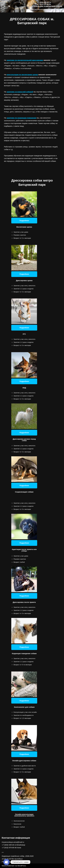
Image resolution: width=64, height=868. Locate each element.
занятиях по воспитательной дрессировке (25, 60)
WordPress (22, 866)
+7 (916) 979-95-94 (9, 848)
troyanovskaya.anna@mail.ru (13, 842)
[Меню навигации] (4, 6)
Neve (4, 866)
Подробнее (24, 220)
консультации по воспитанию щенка (22, 75)
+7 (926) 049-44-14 (9, 845)
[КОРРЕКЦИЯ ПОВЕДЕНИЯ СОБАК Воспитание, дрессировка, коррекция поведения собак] (44, 6)
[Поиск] (9, 6)
